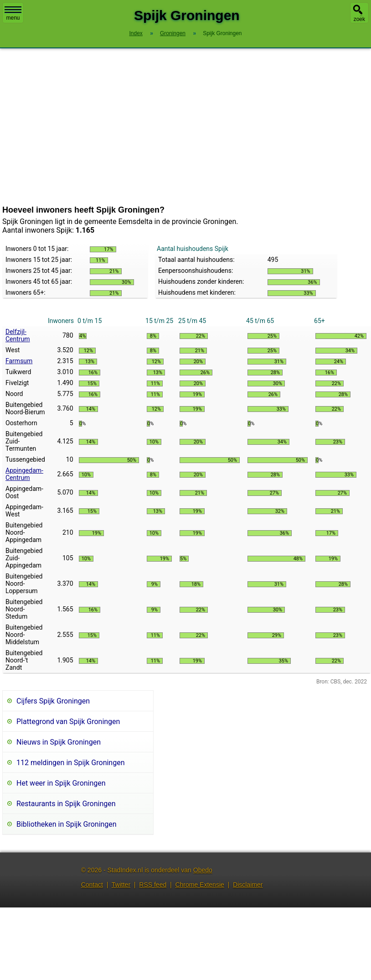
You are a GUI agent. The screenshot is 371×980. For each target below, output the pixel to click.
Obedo (203, 870)
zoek (359, 19)
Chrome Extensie (199, 885)
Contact (92, 885)
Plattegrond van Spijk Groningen (68, 722)
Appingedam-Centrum (24, 474)
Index (136, 33)
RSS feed (153, 885)
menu (13, 14)
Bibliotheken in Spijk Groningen (67, 824)
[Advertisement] (186, 127)
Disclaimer (248, 885)
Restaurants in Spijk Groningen (66, 804)
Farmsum (19, 361)
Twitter (121, 885)
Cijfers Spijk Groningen (53, 701)
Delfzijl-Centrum (18, 335)
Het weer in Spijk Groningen (61, 783)
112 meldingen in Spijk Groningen (71, 763)
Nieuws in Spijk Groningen (59, 742)
